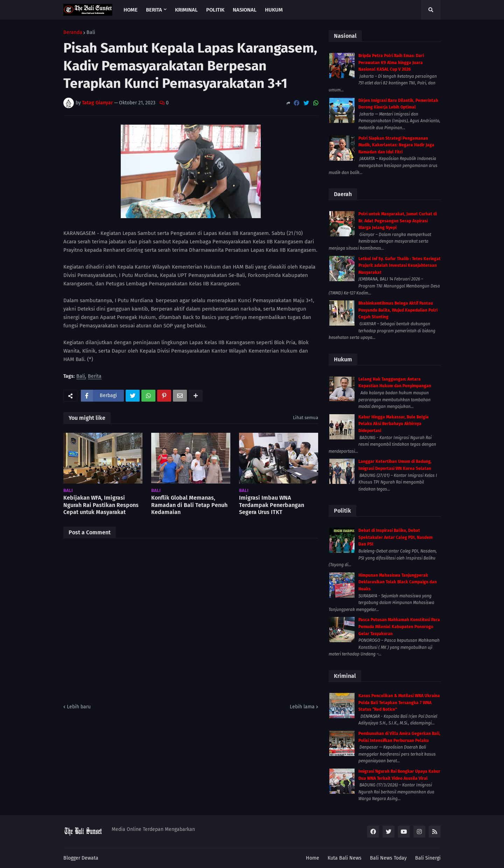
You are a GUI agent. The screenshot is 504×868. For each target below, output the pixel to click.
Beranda (73, 33)
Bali (91, 33)
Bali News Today (388, 858)
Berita (95, 377)
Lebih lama (302, 707)
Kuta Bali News (345, 858)
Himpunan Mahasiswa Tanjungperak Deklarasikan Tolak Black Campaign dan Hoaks (398, 582)
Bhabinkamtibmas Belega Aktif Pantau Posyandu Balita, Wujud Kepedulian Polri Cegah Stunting (398, 310)
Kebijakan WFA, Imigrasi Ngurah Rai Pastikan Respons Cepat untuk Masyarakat (101, 505)
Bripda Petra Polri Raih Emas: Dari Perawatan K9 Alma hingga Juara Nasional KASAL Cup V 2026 (391, 63)
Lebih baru (79, 707)
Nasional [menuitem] (245, 10)
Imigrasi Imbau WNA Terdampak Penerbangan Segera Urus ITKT (272, 505)
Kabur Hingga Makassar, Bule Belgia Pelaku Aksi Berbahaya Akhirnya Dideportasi (394, 424)
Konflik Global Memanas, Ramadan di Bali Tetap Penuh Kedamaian (189, 505)
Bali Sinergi (428, 858)
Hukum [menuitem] (274, 10)
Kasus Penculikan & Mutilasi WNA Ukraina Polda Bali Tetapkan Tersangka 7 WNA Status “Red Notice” (399, 703)
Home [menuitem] (131, 10)
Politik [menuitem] (215, 10)
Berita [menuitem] (154, 10)
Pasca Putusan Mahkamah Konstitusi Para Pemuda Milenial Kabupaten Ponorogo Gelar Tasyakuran (399, 627)
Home (313, 858)
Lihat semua (306, 418)
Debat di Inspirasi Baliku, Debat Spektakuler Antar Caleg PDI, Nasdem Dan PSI (395, 537)
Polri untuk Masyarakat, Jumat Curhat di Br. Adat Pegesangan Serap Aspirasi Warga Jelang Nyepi (398, 221)
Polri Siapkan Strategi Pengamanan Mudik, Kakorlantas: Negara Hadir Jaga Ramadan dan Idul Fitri (396, 145)
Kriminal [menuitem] (186, 10)
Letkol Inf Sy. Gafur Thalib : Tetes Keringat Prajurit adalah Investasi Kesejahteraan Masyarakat (400, 266)
